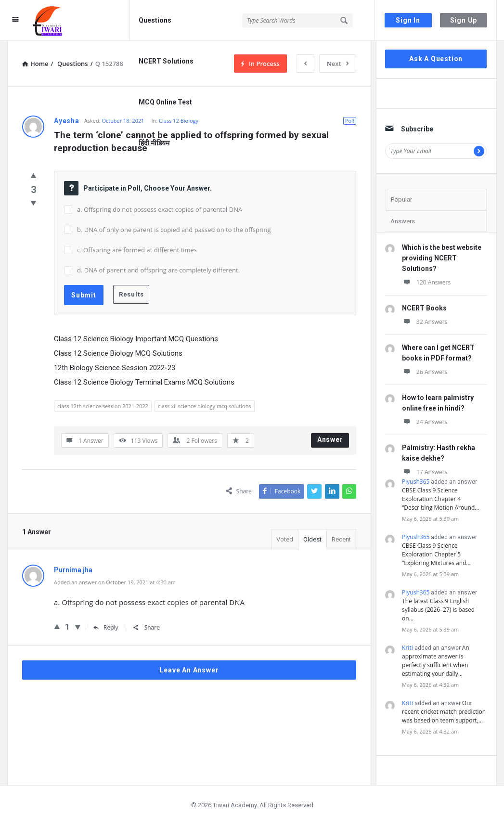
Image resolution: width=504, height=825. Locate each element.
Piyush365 (416, 482)
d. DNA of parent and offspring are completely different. (158, 270)
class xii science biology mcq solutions (205, 406)
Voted (285, 539)
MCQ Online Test (165, 102)
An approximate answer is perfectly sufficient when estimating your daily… (436, 661)
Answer (330, 439)
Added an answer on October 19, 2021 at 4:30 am (115, 582)
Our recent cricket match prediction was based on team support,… (444, 712)
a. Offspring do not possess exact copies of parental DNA (160, 209)
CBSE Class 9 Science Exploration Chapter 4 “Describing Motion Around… (441, 499)
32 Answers (425, 322)
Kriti (407, 648)
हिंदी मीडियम (154, 143)
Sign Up (464, 20)
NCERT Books (424, 308)
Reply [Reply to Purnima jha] (106, 627)
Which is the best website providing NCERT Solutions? (442, 258)
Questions (155, 20)
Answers (403, 221)
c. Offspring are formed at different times (137, 250)
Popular (401, 200)
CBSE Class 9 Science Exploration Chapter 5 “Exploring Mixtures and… (436, 554)
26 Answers (425, 372)
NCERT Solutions (166, 61)
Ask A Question (436, 59)
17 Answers (425, 472)
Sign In (408, 20)
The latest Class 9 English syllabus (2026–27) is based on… (438, 610)
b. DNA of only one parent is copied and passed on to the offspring (174, 230)
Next (338, 64)
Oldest (312, 539)
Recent (341, 539)
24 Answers (425, 422)
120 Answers (426, 282)
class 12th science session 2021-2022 (103, 406)
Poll (350, 121)
